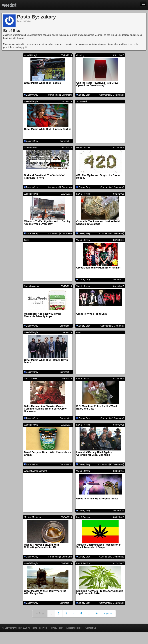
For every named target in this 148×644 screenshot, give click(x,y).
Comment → (66, 141)
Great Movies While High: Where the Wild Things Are (45, 592)
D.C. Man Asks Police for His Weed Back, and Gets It (97, 407)
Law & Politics (83, 194)
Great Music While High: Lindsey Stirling (48, 129)
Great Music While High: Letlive (42, 83)
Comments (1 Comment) (60, 95)
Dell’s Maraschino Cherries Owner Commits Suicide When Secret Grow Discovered (45, 409)
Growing (80, 55)
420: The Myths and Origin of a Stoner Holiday (98, 177)
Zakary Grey (32, 95)
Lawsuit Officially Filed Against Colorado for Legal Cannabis (94, 454)
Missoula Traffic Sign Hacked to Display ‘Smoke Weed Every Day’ (47, 223)
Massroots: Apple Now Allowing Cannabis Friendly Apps (43, 315)
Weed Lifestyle (31, 55)
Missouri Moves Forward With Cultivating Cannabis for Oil (41, 546)
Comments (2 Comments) (112, 95)
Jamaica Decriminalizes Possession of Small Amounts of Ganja (99, 546)
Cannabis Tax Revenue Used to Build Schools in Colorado (98, 223)
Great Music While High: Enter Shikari (98, 268)
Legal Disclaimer (74, 628)
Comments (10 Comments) (111, 464)
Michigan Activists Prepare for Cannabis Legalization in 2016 (100, 592)
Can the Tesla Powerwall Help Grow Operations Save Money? (97, 84)
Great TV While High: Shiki (92, 314)
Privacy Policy (57, 628)
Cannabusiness (31, 286)
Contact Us (91, 628)
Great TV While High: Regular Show (97, 499)
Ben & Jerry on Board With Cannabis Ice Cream (48, 454)
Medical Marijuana (33, 517)
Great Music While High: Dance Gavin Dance (46, 361)
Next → (108, 614)
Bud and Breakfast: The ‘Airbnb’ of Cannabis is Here (44, 177)
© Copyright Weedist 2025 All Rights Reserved (25, 628)
